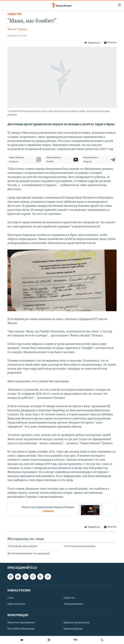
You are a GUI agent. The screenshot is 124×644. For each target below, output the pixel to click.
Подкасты (69, 598)
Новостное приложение (21, 623)
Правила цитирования (77, 623)
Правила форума (73, 629)
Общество (15, 14)
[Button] (92, 43)
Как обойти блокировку (21, 629)
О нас (11, 598)
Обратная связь (16, 604)
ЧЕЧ (75, 640)
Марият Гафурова (17, 29)
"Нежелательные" (74, 604)
